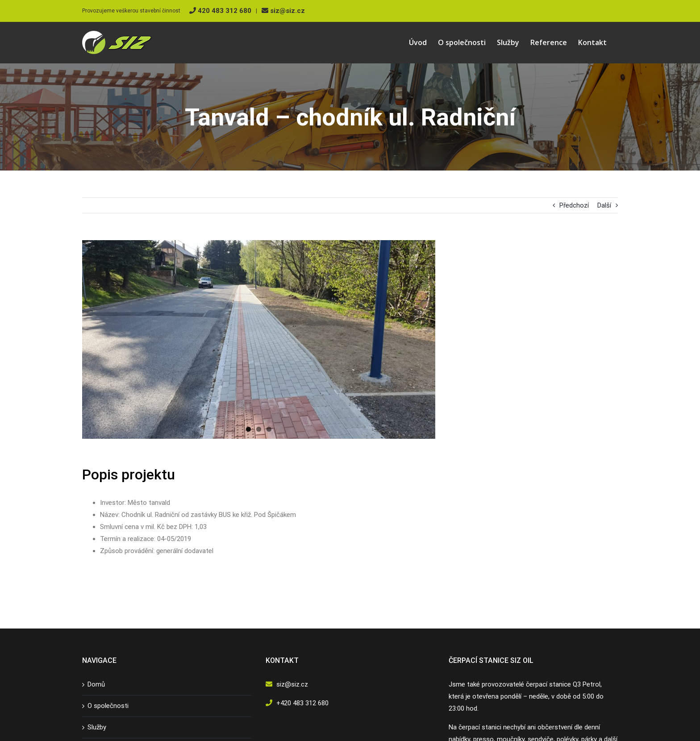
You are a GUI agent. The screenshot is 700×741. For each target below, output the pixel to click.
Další (604, 205)
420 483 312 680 (220, 11)
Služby (97, 727)
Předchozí (574, 205)
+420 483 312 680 (302, 703)
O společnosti (108, 706)
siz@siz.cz (283, 11)
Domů (96, 684)
